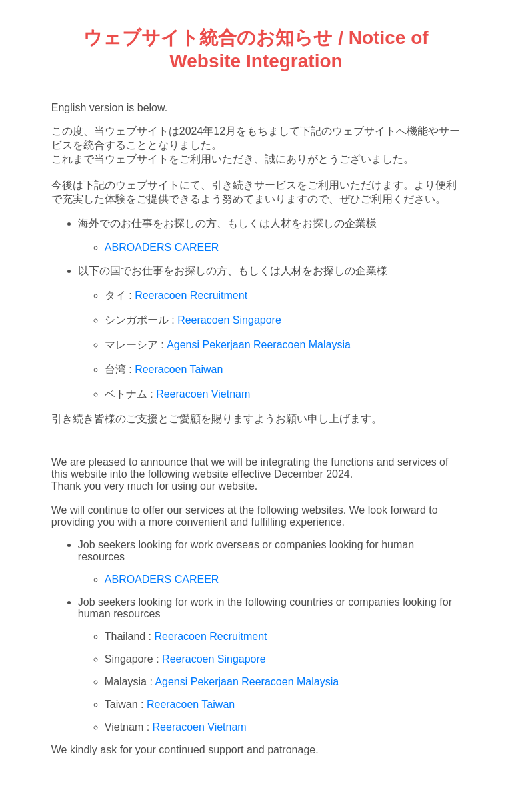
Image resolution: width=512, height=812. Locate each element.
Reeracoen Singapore (229, 320)
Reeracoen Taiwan (179, 369)
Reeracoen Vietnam (203, 394)
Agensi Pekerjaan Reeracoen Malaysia (259, 345)
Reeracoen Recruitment (191, 295)
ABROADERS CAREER (162, 247)
